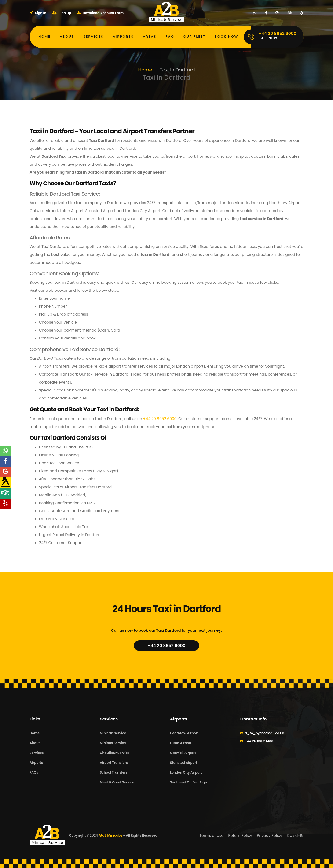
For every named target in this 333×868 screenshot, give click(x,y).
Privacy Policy (270, 836)
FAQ (170, 37)
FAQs (34, 772)
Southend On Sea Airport (191, 782)
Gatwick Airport (183, 753)
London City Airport (186, 772)
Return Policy (240, 836)
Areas (150, 37)
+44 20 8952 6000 (160, 419)
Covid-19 (295, 836)
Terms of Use (211, 836)
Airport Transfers (114, 763)
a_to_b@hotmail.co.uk (265, 733)
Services (93, 37)
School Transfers (114, 772)
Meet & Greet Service (117, 782)
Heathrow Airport (184, 733)
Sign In (38, 13)
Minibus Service (113, 743)
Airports (123, 37)
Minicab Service (113, 733)
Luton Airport (181, 743)
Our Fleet (194, 37)
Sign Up (62, 13)
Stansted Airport (184, 763)
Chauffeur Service (115, 753)
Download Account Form (100, 13)
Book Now (227, 37)
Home (45, 37)
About (67, 37)
